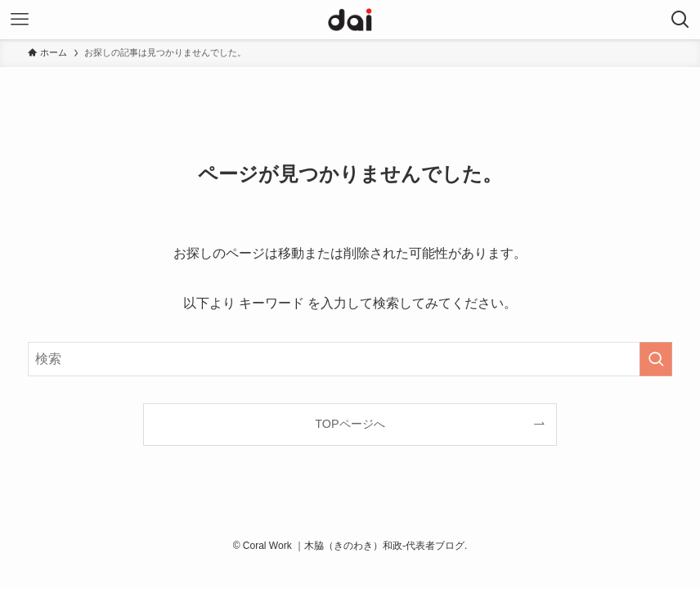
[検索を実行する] (656, 359)
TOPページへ (350, 424)
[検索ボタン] (680, 20)
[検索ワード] (350, 359)
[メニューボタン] (20, 20)
